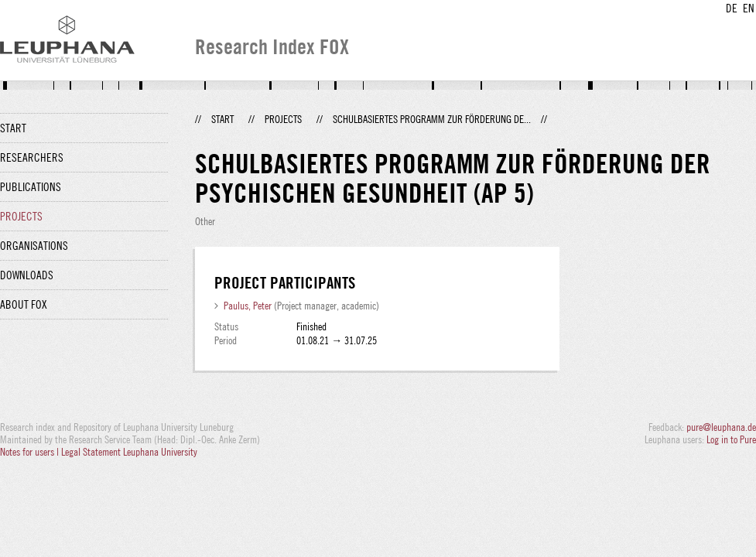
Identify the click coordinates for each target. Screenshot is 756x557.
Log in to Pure (731, 439)
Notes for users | (31, 452)
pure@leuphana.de (721, 427)
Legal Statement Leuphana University (129, 452)
